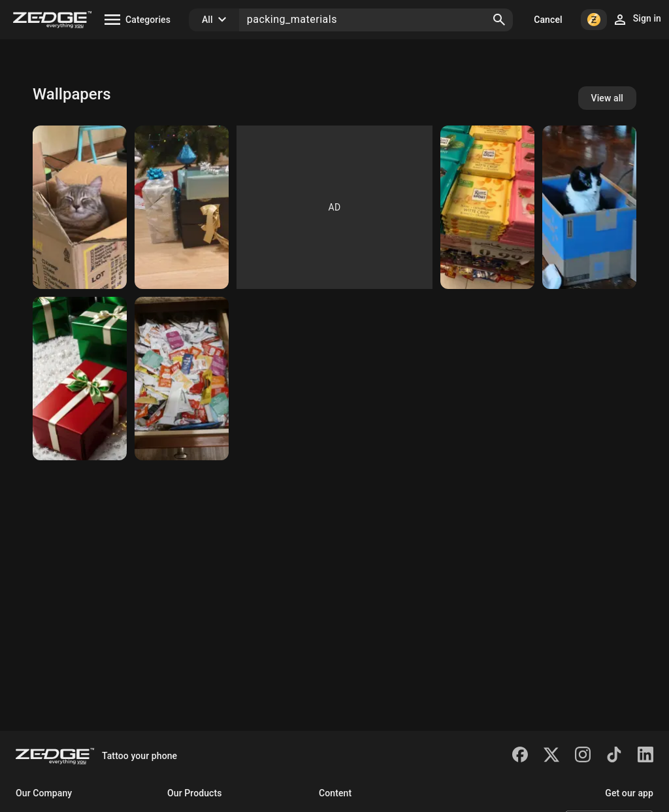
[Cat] (80, 207)
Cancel (548, 20)
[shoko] (487, 207)
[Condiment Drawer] (182, 379)
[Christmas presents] (182, 207)
